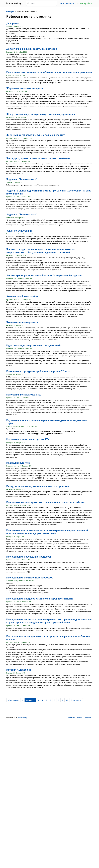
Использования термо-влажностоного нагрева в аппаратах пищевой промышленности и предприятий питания (47, 532)
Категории (10, 12)
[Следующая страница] (76, 700)
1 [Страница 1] (23, 700)
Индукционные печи (18, 463)
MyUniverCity (22, 718)
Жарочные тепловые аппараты (25, 88)
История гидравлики (19, 670)
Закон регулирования (19, 231)
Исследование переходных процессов (29, 557)
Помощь (70, 3)
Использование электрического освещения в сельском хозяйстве (46, 502)
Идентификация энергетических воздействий (33, 346)
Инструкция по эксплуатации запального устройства (38, 486)
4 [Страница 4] (42, 700)
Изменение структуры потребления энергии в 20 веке (38, 371)
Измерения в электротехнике (24, 395)
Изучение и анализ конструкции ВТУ (28, 439)
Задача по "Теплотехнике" (22, 179)
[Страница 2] (30, 700)
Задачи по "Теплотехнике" (22, 215)
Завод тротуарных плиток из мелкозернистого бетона (38, 158)
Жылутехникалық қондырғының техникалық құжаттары (41, 114)
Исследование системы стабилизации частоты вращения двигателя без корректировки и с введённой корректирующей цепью (49, 621)
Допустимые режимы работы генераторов (32, 49)
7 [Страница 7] (54, 700)
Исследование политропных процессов (30, 578)
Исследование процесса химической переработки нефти (40, 599)
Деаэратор (13, 23)
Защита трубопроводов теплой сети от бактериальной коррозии (44, 276)
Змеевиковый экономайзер (23, 296)
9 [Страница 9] (63, 700)
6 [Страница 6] (50, 700)
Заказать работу (84, 3)
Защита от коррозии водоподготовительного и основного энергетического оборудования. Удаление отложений (40, 251)
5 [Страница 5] (46, 700)
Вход (62, 3)
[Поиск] (41, 3)
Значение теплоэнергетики (22, 322)
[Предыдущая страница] (14, 700)
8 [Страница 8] (58, 700)
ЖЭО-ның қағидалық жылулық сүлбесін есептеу (36, 135)
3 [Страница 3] (38, 700)
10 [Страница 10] (67, 700)
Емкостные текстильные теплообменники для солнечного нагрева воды (49, 72)
